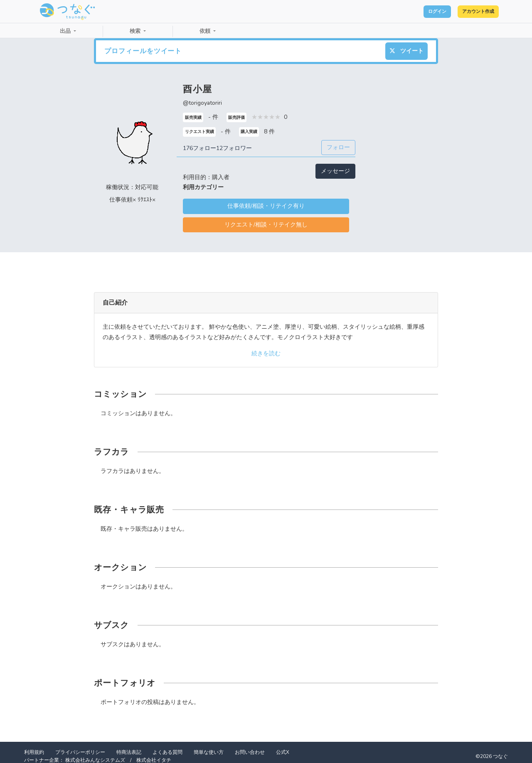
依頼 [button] (206, 31)
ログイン (414, 12)
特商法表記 (129, 752)
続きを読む (266, 353)
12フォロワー (234, 148)
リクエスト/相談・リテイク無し (266, 225)
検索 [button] (136, 31)
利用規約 (34, 752)
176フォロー (199, 148)
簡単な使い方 (209, 752)
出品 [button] (66, 31)
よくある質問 (167, 752)
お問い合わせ (250, 752)
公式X (283, 752)
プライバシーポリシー (80, 752)
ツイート (406, 51)
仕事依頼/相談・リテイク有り (266, 206)
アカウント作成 (470, 12)
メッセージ (335, 171)
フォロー (338, 147)
